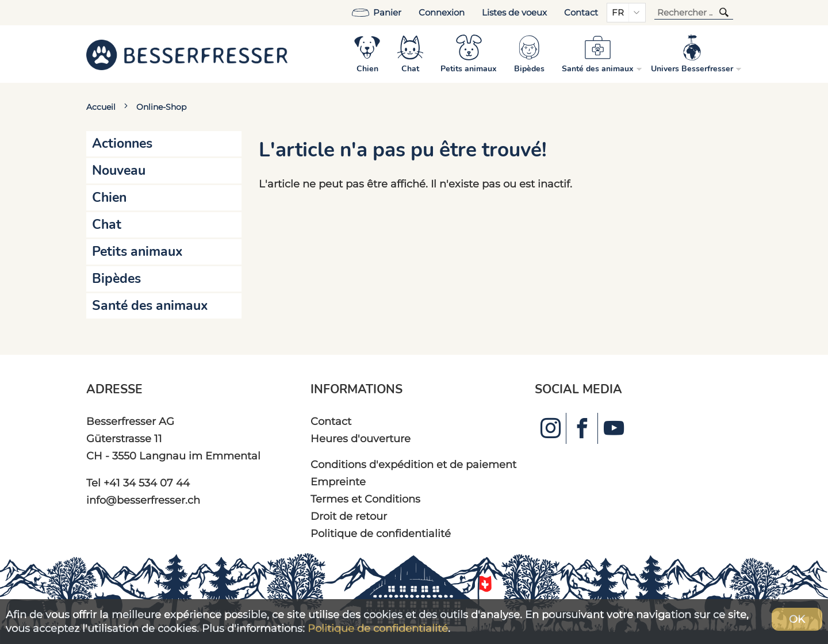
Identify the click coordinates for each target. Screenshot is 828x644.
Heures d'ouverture (361, 438)
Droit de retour (349, 516)
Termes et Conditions (365, 499)
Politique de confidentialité (381, 533)
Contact (581, 13)
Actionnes (122, 143)
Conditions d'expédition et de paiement (413, 464)
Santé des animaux (150, 306)
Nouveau (119, 170)
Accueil (101, 107)
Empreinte (338, 482)
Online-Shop (161, 107)
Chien (109, 198)
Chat (107, 225)
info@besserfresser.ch (143, 500)
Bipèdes (116, 279)
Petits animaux (137, 252)
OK (797, 619)
